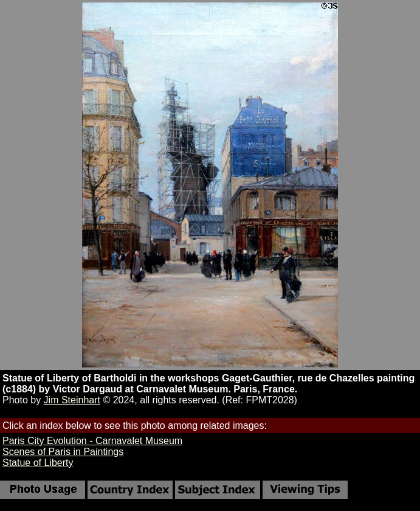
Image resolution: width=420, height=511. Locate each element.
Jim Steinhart (72, 400)
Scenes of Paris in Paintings (63, 452)
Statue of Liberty (38, 463)
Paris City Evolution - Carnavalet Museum (92, 441)
